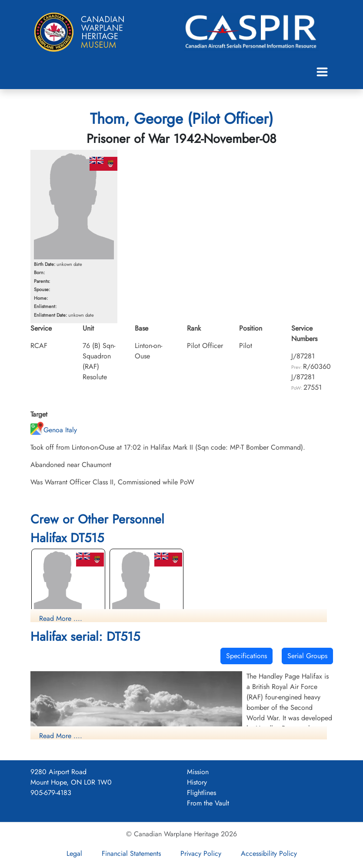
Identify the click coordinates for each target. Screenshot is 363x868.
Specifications (246, 656)
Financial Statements (131, 853)
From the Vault (208, 803)
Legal (74, 853)
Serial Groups (307, 656)
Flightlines (201, 793)
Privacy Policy (201, 853)
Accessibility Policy (269, 853)
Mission (198, 772)
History (197, 782)
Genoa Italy (54, 430)
